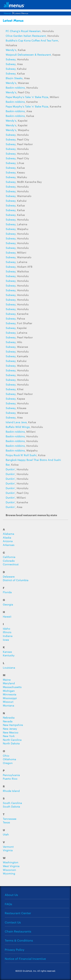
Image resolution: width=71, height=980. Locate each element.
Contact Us (13, 922)
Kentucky (9, 655)
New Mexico (11, 732)
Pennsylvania (11, 775)
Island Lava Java (16, 422)
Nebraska (9, 718)
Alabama (9, 534)
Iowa (6, 640)
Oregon (8, 763)
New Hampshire (13, 725)
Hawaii (7, 13)
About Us (11, 895)
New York (9, 736)
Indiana (8, 636)
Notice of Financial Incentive (25, 959)
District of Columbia (16, 580)
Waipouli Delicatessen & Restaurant (28, 54)
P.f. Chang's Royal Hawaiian (23, 31)
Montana (9, 705)
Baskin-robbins (15, 87)
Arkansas (9, 545)
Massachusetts (12, 687)
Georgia (8, 604)
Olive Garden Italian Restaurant (26, 36)
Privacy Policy (15, 950)
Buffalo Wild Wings (18, 427)
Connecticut (11, 564)
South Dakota (11, 806)
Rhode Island (11, 791)
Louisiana (9, 668)
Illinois (7, 632)
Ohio (6, 756)
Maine (7, 680)
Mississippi (10, 698)
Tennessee (10, 819)
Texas (6, 822)
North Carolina (12, 740)
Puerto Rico (10, 779)
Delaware (9, 577)
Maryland (9, 683)
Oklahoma (9, 759)
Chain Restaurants (18, 931)
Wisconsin (9, 870)
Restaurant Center (18, 913)
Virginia (8, 850)
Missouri (8, 702)
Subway (11, 59)
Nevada (8, 721)
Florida (7, 592)
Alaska (7, 538)
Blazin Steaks (14, 78)
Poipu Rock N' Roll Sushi (21, 455)
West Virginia (11, 866)
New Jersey (10, 729)
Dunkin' (10, 469)
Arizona (8, 541)
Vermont (8, 847)
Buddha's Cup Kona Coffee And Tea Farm (32, 40)
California (9, 557)
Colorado (9, 561)
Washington (11, 862)
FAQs (8, 904)
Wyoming (9, 873)
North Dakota (11, 743)
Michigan (9, 691)
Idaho (7, 629)
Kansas (7, 652)
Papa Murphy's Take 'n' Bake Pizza (27, 97)
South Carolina (12, 803)
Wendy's (11, 50)
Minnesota (10, 694)
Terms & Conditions (19, 940)
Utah (6, 834)
